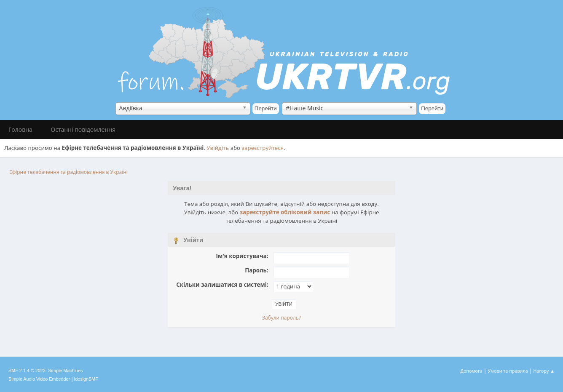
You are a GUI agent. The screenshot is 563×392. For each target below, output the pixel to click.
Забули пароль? (281, 318)
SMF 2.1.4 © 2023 (27, 371)
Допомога (472, 371)
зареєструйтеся (263, 148)
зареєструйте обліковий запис (285, 212)
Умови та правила (508, 371)
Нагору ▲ (544, 371)
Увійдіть (218, 148)
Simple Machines (65, 371)
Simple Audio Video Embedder (39, 379)
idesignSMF (86, 379)
